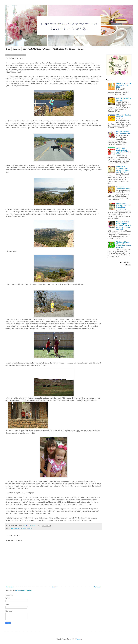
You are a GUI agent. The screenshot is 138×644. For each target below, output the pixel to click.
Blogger (78, 639)
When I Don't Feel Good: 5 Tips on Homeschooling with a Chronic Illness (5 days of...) (124, 225)
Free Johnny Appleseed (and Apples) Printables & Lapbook (123, 151)
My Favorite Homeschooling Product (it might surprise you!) (123, 169)
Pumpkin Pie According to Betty (123, 188)
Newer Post (10, 587)
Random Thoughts (26, 528)
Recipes (81, 49)
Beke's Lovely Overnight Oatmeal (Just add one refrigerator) (123, 206)
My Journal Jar (15, 528)
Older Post (97, 587)
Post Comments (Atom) (23, 590)
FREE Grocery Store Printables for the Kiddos (123, 85)
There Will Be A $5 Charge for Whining (37, 49)
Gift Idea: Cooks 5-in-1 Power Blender (123, 132)
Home (8, 49)
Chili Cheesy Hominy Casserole (124, 99)
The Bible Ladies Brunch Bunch (64, 49)
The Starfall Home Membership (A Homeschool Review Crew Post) (123, 245)
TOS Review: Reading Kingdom (124, 116)
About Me (17, 49)
